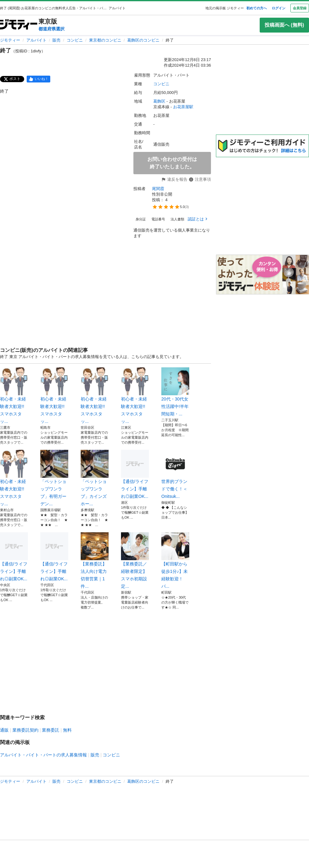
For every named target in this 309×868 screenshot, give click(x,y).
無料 (67, 730)
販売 (56, 40)
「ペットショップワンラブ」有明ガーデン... (54, 478)
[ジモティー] (19, 25)
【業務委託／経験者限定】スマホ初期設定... (135, 560)
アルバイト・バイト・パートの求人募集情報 (43, 755)
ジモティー (10, 40)
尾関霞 (158, 189)
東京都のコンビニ (105, 40)
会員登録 (300, 8)
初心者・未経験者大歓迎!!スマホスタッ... (14, 396)
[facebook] (38, 79)
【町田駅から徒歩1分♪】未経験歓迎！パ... (175, 560)
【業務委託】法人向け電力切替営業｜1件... (95, 560)
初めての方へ (257, 8)
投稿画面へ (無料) (284, 25)
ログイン (279, 8)
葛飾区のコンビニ (143, 40)
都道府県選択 (52, 29)
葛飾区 (159, 101)
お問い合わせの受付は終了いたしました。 (172, 163)
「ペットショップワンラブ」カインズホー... (95, 478)
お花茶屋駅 (183, 107)
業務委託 (51, 730)
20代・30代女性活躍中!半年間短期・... (175, 392)
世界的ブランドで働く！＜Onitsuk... (175, 474)
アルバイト (36, 40)
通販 (4, 730)
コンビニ (75, 40)
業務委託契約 (25, 730)
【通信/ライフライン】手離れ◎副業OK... (135, 474)
